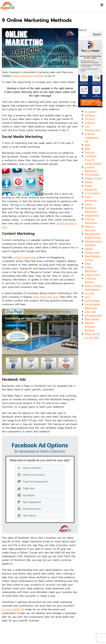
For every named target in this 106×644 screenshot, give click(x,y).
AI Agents (91, 112)
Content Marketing (91, 169)
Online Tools (92, 275)
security (89, 293)
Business (90, 152)
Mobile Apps (92, 252)
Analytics (90, 123)
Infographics (92, 215)
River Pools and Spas (46, 297)
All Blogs (90, 115)
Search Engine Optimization (93, 288)
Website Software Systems (90, 327)
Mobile (89, 249)
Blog (87, 149)
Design (89, 182)
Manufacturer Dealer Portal (93, 236)
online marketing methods (28, 76)
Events (89, 204)
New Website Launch (93, 258)
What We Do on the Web (92, 336)
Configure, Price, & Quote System (93, 160)
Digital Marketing (91, 188)
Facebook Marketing (91, 210)
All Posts (90, 119)
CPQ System (92, 175)
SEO (87, 297)
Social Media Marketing (92, 306)
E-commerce (92, 193)
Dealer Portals (93, 178)
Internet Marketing (91, 221)
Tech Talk (90, 312)
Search (82, 30)
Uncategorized (93, 315)
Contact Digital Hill (13, 609)
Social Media (92, 301)
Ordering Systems (90, 280)
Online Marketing (91, 269)
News (88, 264)
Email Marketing (91, 199)
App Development (93, 128)
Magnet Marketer (90, 228)
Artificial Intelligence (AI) (92, 138)
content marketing (24, 257)
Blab (87, 145)
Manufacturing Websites (93, 243)
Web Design (92, 319)
